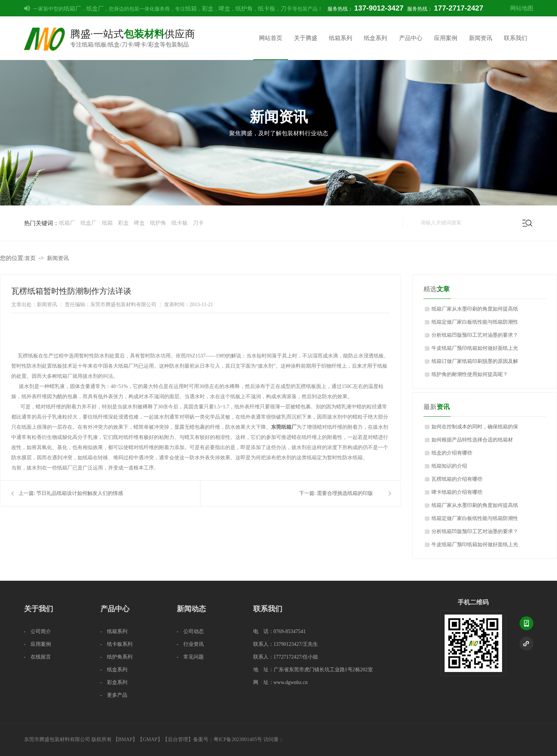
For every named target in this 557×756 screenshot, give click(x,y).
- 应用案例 (38, 644)
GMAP (150, 739)
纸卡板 (267, 9)
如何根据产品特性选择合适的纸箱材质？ (472, 442)
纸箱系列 (341, 38)
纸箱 (191, 9)
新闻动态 (191, 609)
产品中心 (411, 38)
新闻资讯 (481, 38)
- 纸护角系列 (117, 657)
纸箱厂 (72, 9)
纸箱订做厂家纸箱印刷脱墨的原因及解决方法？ (475, 363)
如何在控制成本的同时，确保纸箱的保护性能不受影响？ (475, 429)
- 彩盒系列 (114, 682)
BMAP (126, 739)
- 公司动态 (190, 631)
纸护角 (244, 9)
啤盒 (224, 9)
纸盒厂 (95, 9)
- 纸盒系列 (114, 670)
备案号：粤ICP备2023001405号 (228, 739)
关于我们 (39, 609)
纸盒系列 (375, 38)
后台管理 (178, 739)
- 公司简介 (38, 631)
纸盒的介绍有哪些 (452, 453)
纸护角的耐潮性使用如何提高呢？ (470, 374)
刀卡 (286, 9)
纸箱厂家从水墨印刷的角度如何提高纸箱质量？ (475, 311)
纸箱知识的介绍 (449, 466)
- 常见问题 (190, 657)
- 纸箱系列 (114, 631)
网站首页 (271, 38)
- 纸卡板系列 (117, 644)
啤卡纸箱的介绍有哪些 (457, 492)
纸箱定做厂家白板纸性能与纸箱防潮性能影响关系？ (475, 324)
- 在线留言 (38, 657)
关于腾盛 (306, 38)
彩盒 (208, 9)
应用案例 (446, 38)
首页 (30, 258)
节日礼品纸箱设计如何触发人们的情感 (80, 493)
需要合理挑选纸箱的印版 (345, 493)
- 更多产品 (114, 695)
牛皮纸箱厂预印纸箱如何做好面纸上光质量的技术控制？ (475, 350)
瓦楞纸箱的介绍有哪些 (457, 479)
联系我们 (516, 38)
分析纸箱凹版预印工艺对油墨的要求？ (475, 335)
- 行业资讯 (190, 644)
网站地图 (522, 8)
